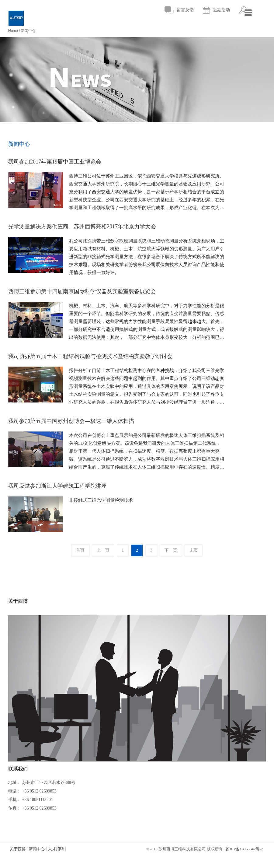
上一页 (103, 550)
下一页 (171, 550)
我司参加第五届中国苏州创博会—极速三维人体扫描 (71, 421)
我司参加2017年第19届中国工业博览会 (55, 162)
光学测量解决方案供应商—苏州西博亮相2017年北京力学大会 (82, 227)
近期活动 (216, 10)
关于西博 (18, 849)
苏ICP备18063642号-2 (244, 849)
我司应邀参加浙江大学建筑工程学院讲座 (57, 486)
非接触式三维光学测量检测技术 (101, 500)
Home (13, 31)
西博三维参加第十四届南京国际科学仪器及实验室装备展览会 (82, 291)
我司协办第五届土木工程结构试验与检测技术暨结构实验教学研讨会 (90, 356)
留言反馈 (179, 10)
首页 (80, 550)
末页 (194, 550)
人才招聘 (56, 849)
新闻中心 (28, 31)
